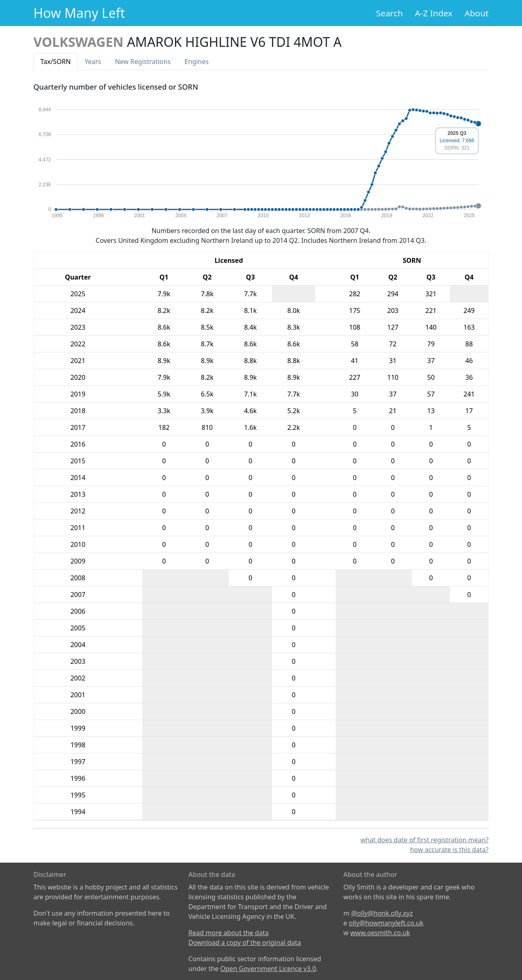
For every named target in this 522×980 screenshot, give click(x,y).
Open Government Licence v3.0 (268, 969)
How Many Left (79, 13)
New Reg (143, 62)
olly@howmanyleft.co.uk (386, 923)
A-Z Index (434, 13)
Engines (196, 62)
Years (93, 62)
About (477, 13)
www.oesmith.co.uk (380, 933)
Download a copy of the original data (245, 943)
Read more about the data (229, 933)
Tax (55, 62)
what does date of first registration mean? (425, 840)
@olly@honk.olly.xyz (382, 913)
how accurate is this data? (449, 850)
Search (389, 13)
